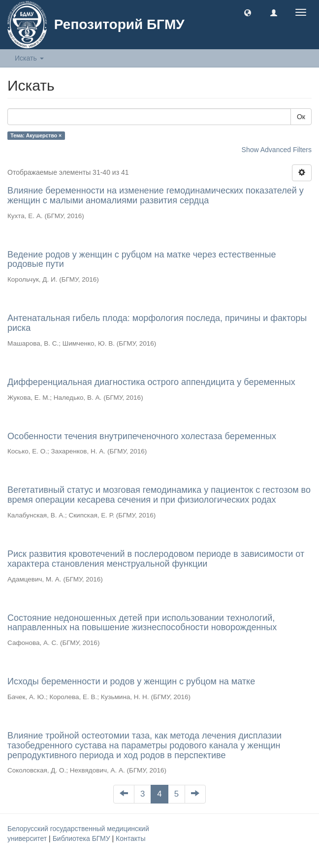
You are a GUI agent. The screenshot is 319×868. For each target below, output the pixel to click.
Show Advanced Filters (277, 150)
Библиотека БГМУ (82, 838)
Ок (301, 117)
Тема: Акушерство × (36, 135)
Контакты (130, 838)
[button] (248, 12)
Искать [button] (29, 58)
